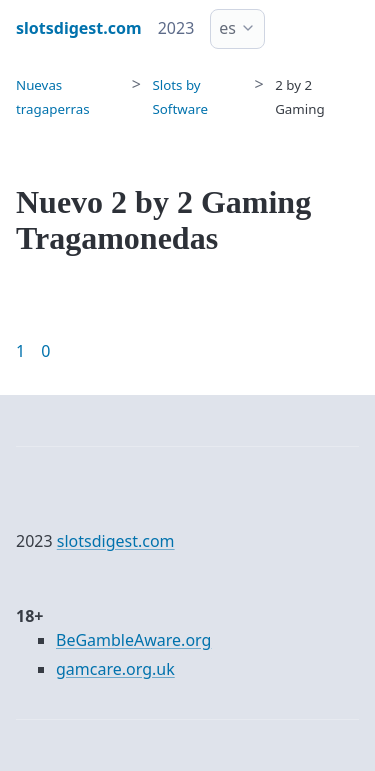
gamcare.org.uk (115, 669)
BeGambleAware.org (133, 640)
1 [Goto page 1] (20, 351)
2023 (176, 28)
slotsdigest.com (116, 541)
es (227, 28)
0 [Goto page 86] (45, 351)
